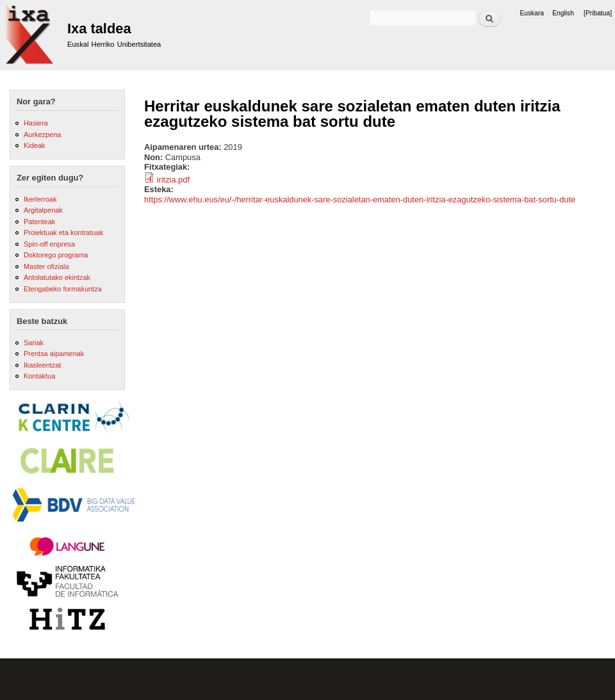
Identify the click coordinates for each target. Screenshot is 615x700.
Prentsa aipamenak (54, 354)
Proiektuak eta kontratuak (63, 232)
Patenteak (39, 222)
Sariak (34, 343)
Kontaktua (39, 376)
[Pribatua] (598, 13)
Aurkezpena (42, 134)
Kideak (35, 145)
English (563, 13)
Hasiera (36, 123)
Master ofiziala (46, 266)
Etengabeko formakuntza (63, 289)
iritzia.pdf (173, 180)
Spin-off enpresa (49, 244)
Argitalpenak (43, 210)
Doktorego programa (56, 255)
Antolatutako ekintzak (57, 277)
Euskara (532, 13)
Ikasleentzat (42, 365)
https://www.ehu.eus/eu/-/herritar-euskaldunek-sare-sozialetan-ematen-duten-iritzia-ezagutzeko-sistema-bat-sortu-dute (360, 199)
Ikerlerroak (40, 199)
